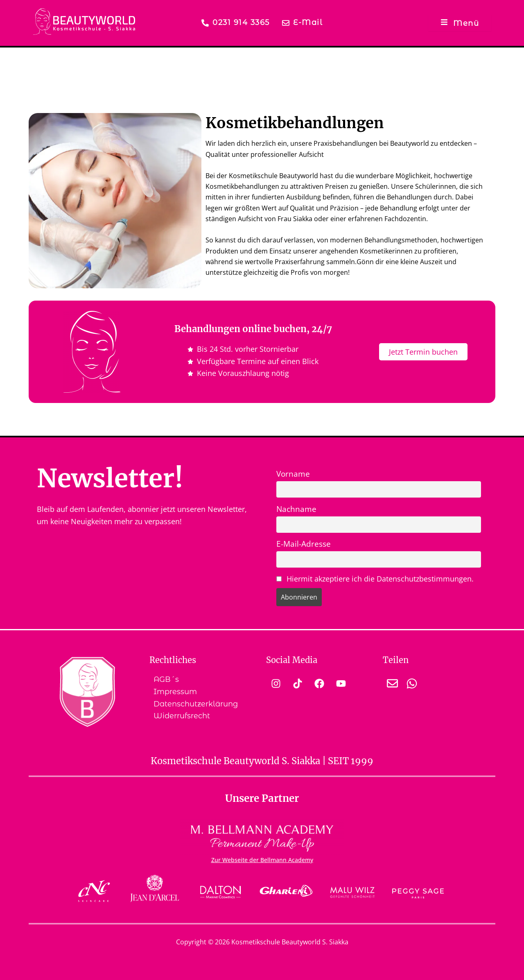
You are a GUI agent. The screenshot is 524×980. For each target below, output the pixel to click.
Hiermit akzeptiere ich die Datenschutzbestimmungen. (380, 579)
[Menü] (460, 23)
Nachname (296, 509)
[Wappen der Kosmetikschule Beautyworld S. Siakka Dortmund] (87, 692)
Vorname (293, 474)
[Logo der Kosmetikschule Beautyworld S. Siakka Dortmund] (84, 22)
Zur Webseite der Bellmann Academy (262, 860)
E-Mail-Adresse (304, 544)
